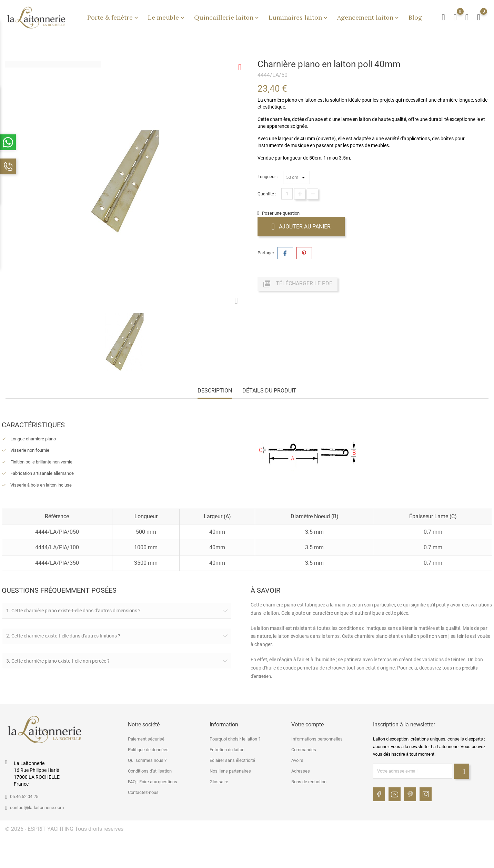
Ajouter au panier (301, 226)
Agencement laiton (369, 17)
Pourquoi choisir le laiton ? (235, 738)
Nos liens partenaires (230, 770)
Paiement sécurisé (146, 738)
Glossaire (219, 781)
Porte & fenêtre (113, 17)
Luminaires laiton (299, 17)
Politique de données (148, 749)
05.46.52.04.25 (24, 795)
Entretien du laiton (227, 749)
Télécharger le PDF (298, 284)
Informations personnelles (317, 738)
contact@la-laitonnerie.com (37, 806)
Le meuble (167, 17)
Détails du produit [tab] (269, 391)
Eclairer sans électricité (232, 759)
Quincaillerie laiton (227, 17)
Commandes (304, 749)
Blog (415, 17)
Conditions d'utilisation (150, 770)
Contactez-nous (143, 791)
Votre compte (308, 723)
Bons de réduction (309, 781)
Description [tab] (215, 391)
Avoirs (297, 759)
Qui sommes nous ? (147, 759)
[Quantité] (287, 194)
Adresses (301, 770)
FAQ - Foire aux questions (153, 781)
